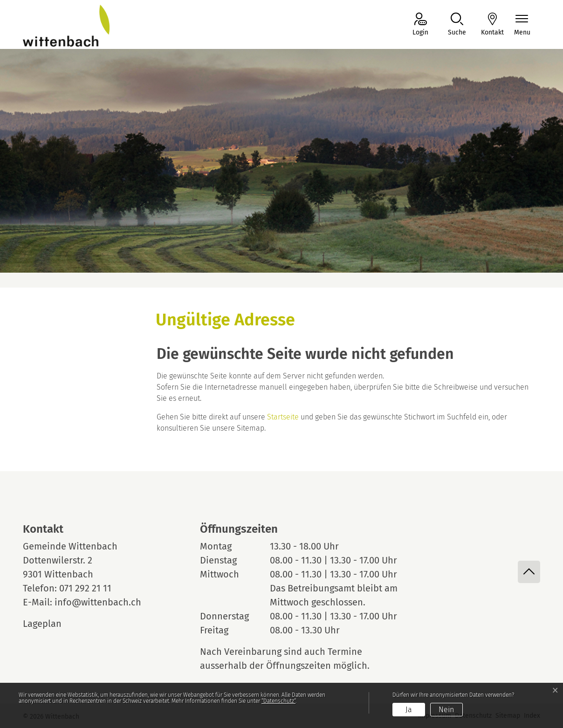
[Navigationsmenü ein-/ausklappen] (522, 25)
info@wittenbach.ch (98, 602)
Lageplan (51, 624)
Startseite (283, 417)
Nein (446, 710)
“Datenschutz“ (278, 701)
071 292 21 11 (85, 588)
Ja (409, 710)
